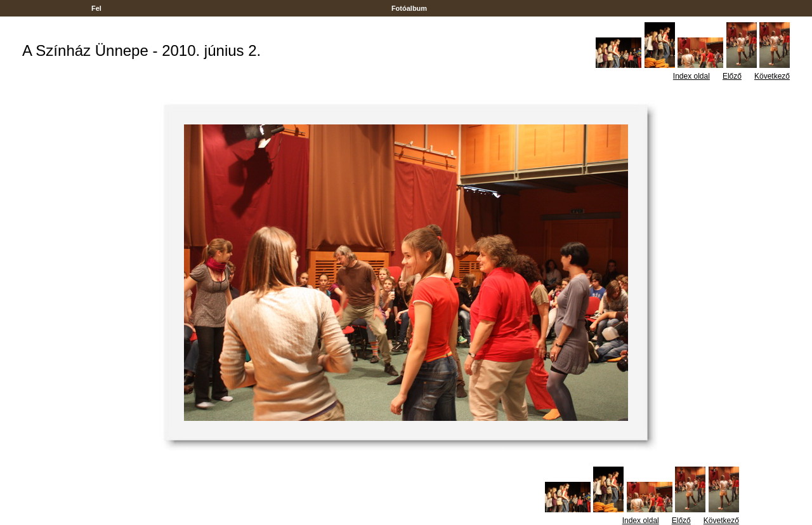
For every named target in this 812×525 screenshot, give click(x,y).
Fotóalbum (409, 8)
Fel (96, 8)
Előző (732, 76)
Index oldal (691, 76)
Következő (772, 76)
